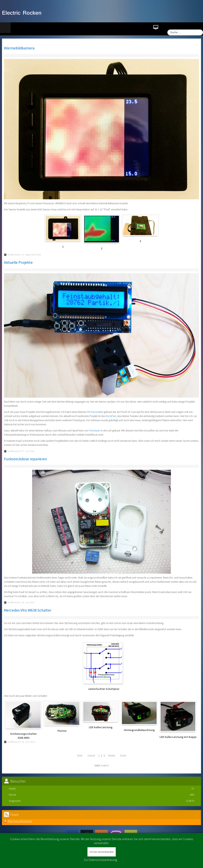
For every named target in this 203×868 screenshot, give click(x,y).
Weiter (112, 755)
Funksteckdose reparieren (25, 459)
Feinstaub (94, 430)
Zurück (91, 755)
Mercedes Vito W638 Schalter (28, 610)
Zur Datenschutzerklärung (100, 860)
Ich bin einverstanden (102, 852)
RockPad (111, 416)
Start (80, 755)
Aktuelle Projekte (18, 262)
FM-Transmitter (95, 412)
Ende (123, 755)
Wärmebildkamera (19, 48)
